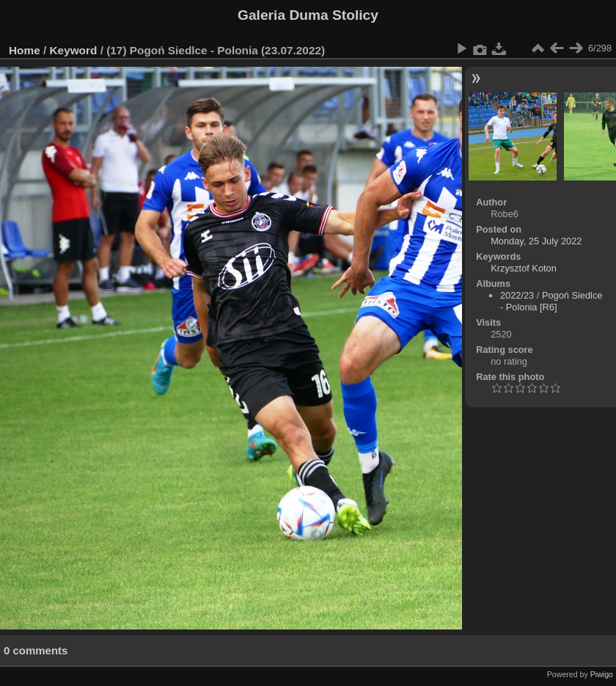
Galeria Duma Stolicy (308, 15)
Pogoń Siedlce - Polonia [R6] (551, 301)
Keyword (74, 50)
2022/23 (517, 295)
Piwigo (602, 674)
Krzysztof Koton (524, 268)
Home (25, 50)
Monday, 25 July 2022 (536, 241)
